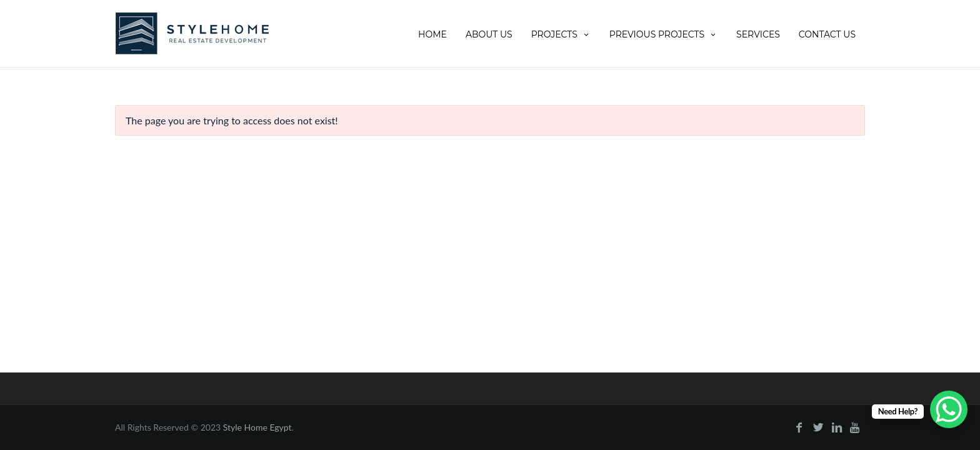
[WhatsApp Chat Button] (949, 409)
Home (432, 34)
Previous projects (663, 34)
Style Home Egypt (257, 427)
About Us (489, 34)
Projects (561, 34)
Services (758, 34)
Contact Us (827, 34)
